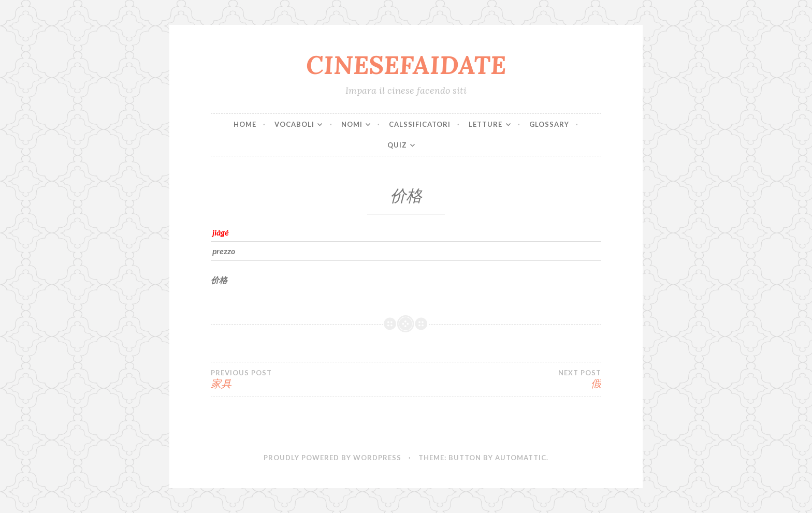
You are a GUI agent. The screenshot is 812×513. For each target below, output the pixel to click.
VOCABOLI (294, 124)
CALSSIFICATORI (420, 124)
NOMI (352, 124)
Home (245, 124)
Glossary (549, 124)
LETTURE (485, 124)
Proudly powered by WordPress (332, 458)
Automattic (521, 458)
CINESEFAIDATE (406, 65)
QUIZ (397, 145)
